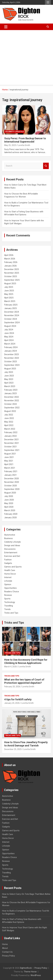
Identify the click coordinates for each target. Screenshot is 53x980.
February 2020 (11, 514)
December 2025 (12, 269)
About (5, 948)
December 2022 (12, 397)
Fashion (8, 560)
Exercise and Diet (12, 556)
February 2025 (11, 305)
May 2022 (9, 422)
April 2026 (9, 255)
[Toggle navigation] (6, 27)
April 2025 (9, 298)
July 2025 (9, 287)
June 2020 (9, 500)
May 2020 (9, 503)
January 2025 (10, 308)
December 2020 (12, 479)
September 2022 (12, 408)
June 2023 (9, 376)
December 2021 (12, 440)
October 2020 (11, 486)
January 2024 (10, 351)
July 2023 (9, 372)
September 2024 (12, 323)
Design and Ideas (12, 545)
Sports (7, 599)
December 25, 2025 (13, 749)
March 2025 (10, 301)
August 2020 (10, 493)
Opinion (8, 584)
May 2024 (9, 337)
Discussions (10, 549)
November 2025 (12, 273)
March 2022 (10, 429)
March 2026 (10, 259)
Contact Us (7, 952)
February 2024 (11, 347)
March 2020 (10, 510)
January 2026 (10, 266)
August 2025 (10, 284)
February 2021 (11, 471)
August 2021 (10, 454)
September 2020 (12, 489)
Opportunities (10, 588)
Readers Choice (12, 592)
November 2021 (12, 443)
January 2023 (10, 393)
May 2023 (9, 379)
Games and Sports (13, 567)
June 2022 (9, 418)
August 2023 (10, 369)
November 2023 (12, 358)
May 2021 (9, 461)
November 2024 (12, 315)
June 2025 (9, 291)
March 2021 (10, 468)
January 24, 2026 (12, 703)
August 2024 (10, 326)
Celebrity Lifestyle (14, 132)
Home (5, 944)
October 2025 (11, 276)
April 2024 (9, 340)
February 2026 (11, 262)
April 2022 (9, 425)
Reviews (8, 595)
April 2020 (9, 507)
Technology (10, 602)
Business (8, 538)
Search (46, 166)
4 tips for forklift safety (18, 699)
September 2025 (12, 280)
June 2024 (9, 333)
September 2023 (12, 365)
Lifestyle (8, 581)
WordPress (36, 975)
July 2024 (9, 330)
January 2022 (10, 436)
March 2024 (10, 344)
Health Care (10, 570)
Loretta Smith (24, 145)
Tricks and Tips (11, 613)
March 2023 (10, 386)
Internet (8, 577)
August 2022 (10, 411)
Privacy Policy (8, 956)
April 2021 (9, 464)
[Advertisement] (26, 58)
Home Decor (10, 574)
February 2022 (11, 432)
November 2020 (12, 482)
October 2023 (11, 362)
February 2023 (11, 390)
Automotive (10, 535)
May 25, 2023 (10, 145)
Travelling (9, 606)
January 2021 (10, 475)
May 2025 (9, 294)
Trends (7, 609)
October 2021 (11, 447)
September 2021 (12, 450)
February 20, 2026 (12, 687)
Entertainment (11, 553)
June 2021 (9, 457)
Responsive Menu (48, 2)
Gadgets (8, 563)
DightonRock (26, 968)
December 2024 (12, 312)
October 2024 (11, 319)
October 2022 (11, 404)
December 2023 (12, 354)
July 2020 (9, 496)
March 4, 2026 (11, 667)
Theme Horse (30, 972)
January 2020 (10, 518)
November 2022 (12, 401)
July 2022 (9, 415)
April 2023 (9, 383)
